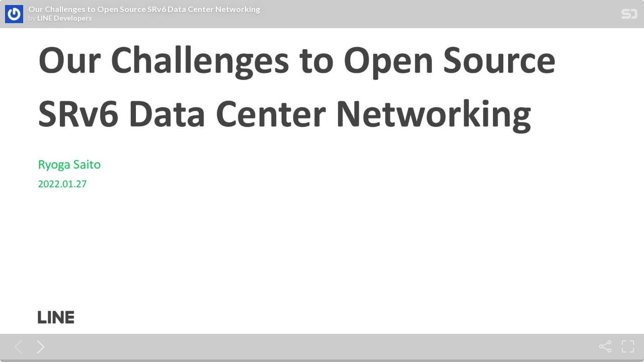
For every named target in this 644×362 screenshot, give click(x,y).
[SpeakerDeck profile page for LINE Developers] (14, 15)
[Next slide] (39, 346)
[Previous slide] (16, 346)
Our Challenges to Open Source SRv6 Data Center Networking (144, 9)
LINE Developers (65, 18)
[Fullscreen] (628, 346)
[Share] (605, 346)
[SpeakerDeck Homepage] (629, 16)
